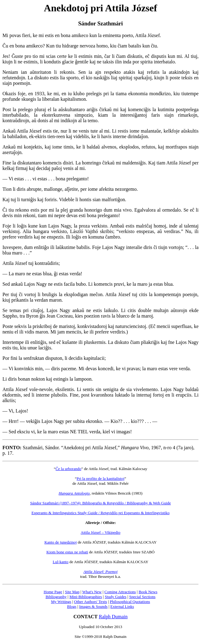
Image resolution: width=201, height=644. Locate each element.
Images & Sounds (93, 606)
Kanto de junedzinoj (61, 542)
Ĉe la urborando (68, 469)
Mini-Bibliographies (86, 597)
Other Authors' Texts (90, 602)
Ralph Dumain (113, 617)
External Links (122, 606)
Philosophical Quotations (130, 602)
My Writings (61, 602)
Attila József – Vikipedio (101, 532)
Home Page (53, 592)
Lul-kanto (61, 562)
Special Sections (142, 597)
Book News (148, 592)
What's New (92, 592)
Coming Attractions (120, 592)
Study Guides (115, 597)
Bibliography (56, 597)
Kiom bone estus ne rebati (67, 552)
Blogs (72, 606)
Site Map (72, 592)
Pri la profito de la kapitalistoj (101, 478)
